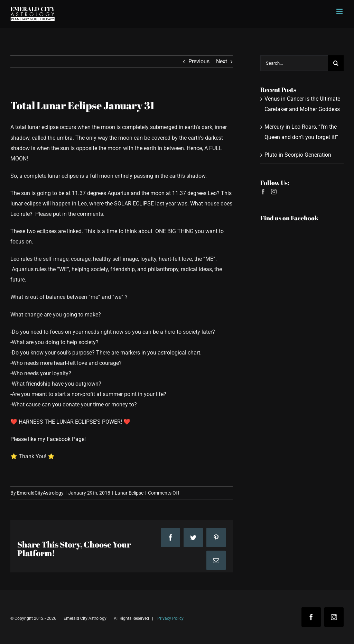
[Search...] (294, 63)
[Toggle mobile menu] (340, 11)
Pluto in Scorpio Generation (298, 155)
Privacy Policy (170, 618)
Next (222, 61)
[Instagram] (274, 192)
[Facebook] (263, 192)
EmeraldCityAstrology (40, 493)
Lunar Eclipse (129, 493)
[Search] (336, 63)
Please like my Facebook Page (47, 439)
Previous (199, 61)
